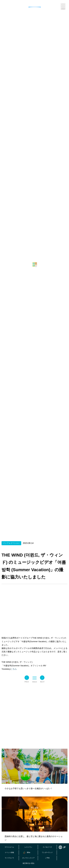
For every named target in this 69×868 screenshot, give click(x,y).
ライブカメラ (9, 858)
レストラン (28, 847)
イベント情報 (9, 852)
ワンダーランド (47, 852)
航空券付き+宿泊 (29, 863)
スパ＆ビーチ (47, 847)
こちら (14, 669)
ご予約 (47, 858)
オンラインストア (28, 858)
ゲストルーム (9, 847)
